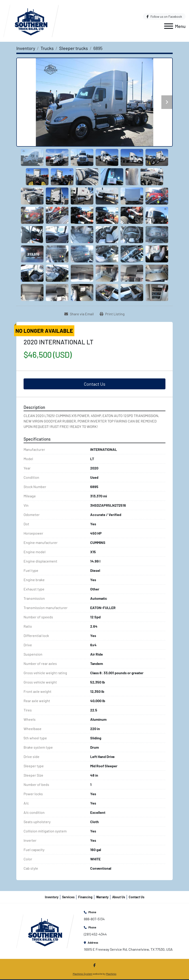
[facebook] (164, 16)
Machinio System (83, 974)
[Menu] (169, 26)
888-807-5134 (94, 919)
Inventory (52, 897)
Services (68, 897)
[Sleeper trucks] (74, 48)
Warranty (102, 897)
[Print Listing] (112, 314)
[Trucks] (47, 48)
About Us (119, 897)
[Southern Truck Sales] (45, 931)
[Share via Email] (79, 314)
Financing (85, 897)
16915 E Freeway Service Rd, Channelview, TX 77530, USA (128, 949)
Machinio (111, 974)
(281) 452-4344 (95, 934)
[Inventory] (26, 48)
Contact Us (95, 384)
